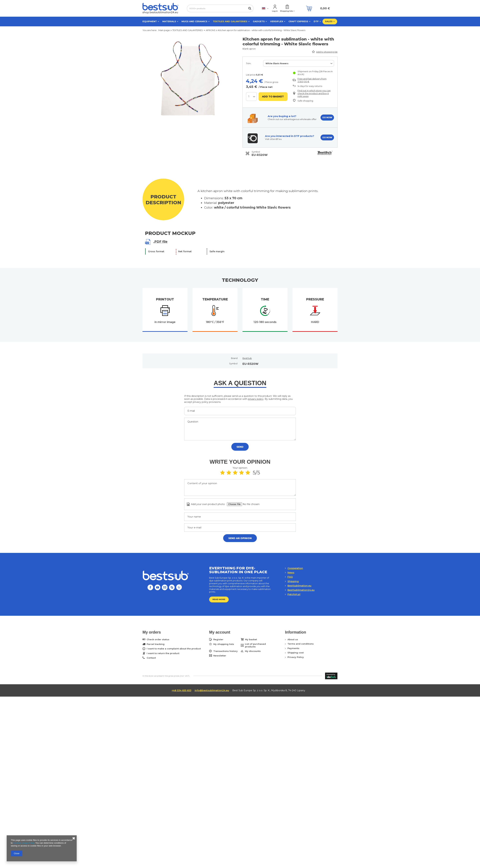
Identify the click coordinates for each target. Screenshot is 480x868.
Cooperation (295, 568)
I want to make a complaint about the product (174, 649)
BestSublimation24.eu (301, 590)
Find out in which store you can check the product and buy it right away (314, 93)
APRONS (211, 30)
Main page (164, 30)
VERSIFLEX (277, 21)
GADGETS (259, 21)
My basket (251, 639)
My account (220, 632)
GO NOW (327, 117)
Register (218, 639)
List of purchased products (255, 645)
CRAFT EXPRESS (298, 21)
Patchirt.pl (294, 594)
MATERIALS (169, 21)
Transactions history (225, 651)
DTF (316, 21)
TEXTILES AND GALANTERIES (230, 21)
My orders (152, 632)
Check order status (158, 639)
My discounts (253, 651)
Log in (275, 11)
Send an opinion (240, 538)
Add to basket (273, 96)
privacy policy (256, 399)
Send (240, 447)
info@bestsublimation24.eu (212, 690)
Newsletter (220, 656)
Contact (151, 658)
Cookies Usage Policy (24, 843)
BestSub (247, 358)
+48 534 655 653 (181, 690)
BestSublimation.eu (299, 586)
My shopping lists (224, 644)
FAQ (290, 577)
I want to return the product (163, 653)
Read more (219, 599)
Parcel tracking (156, 644)
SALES (329, 21)
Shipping (293, 581)
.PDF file (160, 242)
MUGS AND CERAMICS (194, 21)
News (291, 573)
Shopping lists (286, 11)
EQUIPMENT (150, 21)
